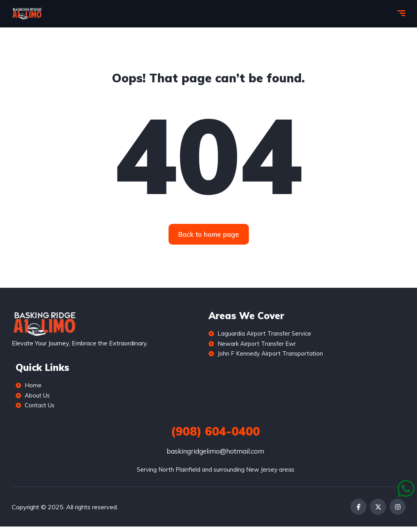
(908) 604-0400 (215, 437)
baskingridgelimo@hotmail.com (215, 457)
